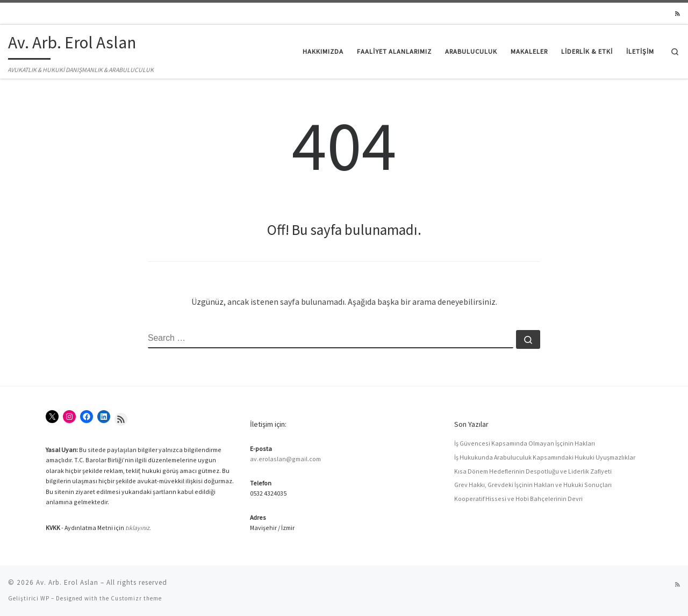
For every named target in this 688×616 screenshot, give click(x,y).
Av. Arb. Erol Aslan (67, 582)
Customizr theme (136, 598)
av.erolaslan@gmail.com (285, 459)
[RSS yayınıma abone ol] (678, 14)
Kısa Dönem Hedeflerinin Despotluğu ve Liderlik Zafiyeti (533, 471)
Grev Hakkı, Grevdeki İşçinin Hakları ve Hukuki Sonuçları (533, 485)
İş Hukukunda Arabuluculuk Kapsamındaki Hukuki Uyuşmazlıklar (545, 457)
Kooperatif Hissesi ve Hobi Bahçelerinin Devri (518, 499)
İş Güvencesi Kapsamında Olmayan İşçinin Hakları (525, 443)
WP (45, 598)
